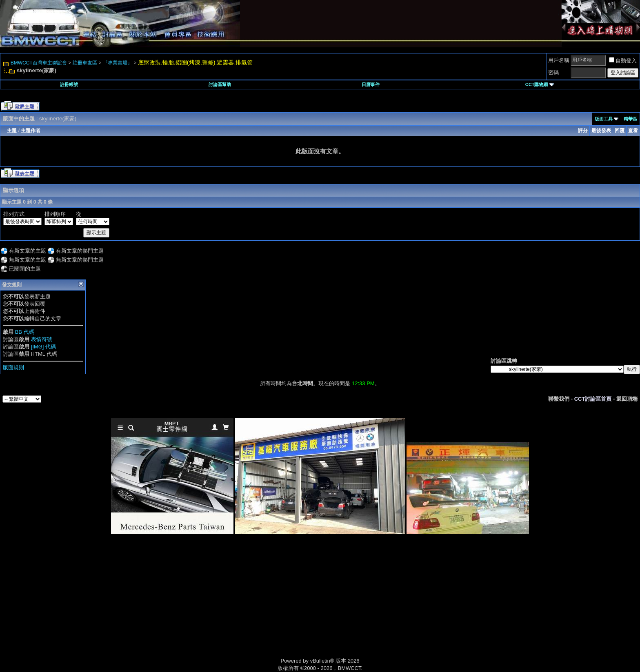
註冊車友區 (85, 63)
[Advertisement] (251, 605)
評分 (583, 131)
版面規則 (13, 367)
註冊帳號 (69, 84)
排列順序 (55, 214)
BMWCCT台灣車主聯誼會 (39, 63)
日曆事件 (371, 84)
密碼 (553, 72)
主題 (12, 131)
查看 (633, 131)
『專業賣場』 (118, 63)
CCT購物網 (540, 84)
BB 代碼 (25, 332)
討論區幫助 (220, 84)
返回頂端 (627, 399)
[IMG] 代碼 (43, 347)
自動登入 (623, 61)
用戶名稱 (559, 60)
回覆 (620, 131)
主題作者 (31, 131)
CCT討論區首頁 (593, 399)
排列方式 (14, 214)
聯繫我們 (559, 399)
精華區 (630, 119)
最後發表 (601, 131)
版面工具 (604, 119)
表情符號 (42, 339)
